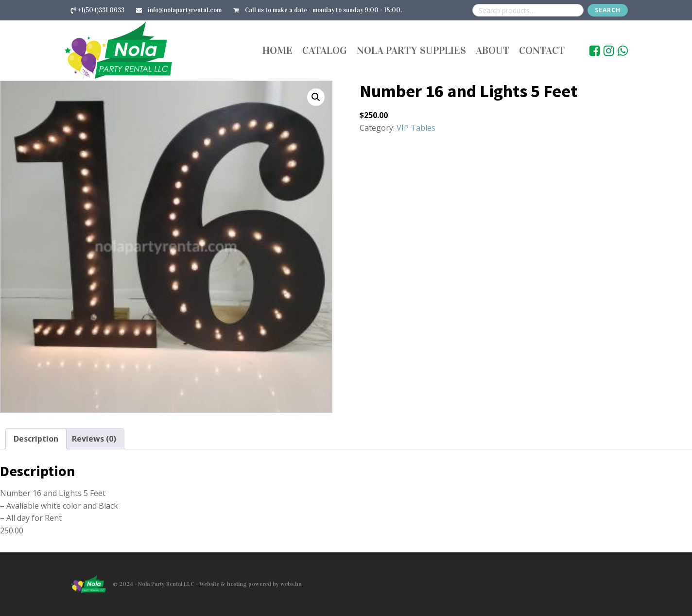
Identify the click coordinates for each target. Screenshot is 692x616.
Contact (542, 50)
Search (608, 10)
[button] (316, 97)
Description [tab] (36, 439)
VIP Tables (416, 128)
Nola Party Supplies (411, 50)
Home (277, 50)
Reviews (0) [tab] (94, 439)
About (493, 50)
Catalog (325, 50)
